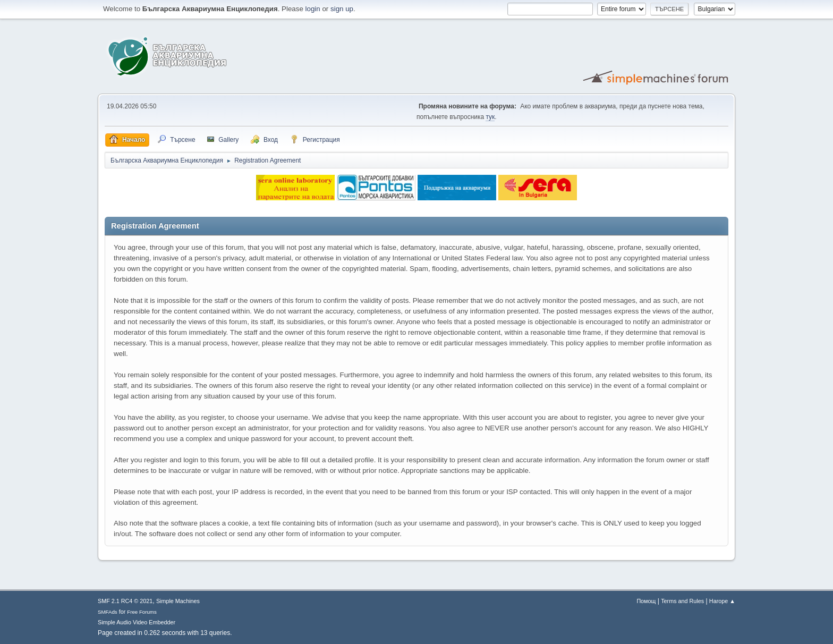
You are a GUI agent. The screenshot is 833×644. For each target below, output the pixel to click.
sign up (342, 9)
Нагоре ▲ (722, 601)
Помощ (646, 601)
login (313, 9)
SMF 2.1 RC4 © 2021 (125, 601)
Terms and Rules (682, 601)
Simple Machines (178, 601)
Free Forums (142, 612)
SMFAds (108, 612)
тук (490, 117)
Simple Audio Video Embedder (137, 622)
